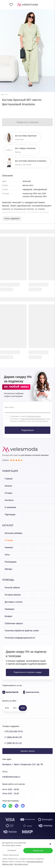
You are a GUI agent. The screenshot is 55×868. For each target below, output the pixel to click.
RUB (23, 708)
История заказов (13, 595)
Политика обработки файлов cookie (22, 631)
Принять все (38, 851)
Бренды (8, 569)
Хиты (7, 555)
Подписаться (28, 430)
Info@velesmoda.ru (11, 777)
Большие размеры (13, 533)
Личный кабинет (12, 588)
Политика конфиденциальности (20, 638)
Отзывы (8, 493)
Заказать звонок (27, 751)
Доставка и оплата (14, 602)
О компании (10, 507)
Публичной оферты (33, 416)
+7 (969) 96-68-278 (13, 737)
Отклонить (12, 850)
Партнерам (10, 515)
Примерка (9, 609)
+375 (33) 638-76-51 (13, 731)
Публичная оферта (14, 623)
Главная (9, 479)
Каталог (8, 486)
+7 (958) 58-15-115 (13, 743)
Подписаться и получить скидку (27, 672)
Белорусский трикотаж (12, 455)
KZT (15, 708)
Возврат (9, 616)
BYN (7, 708)
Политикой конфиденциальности (33, 419)
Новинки (9, 547)
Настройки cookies (21, 864)
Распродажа (11, 562)
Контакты (9, 500)
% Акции (9, 540)
